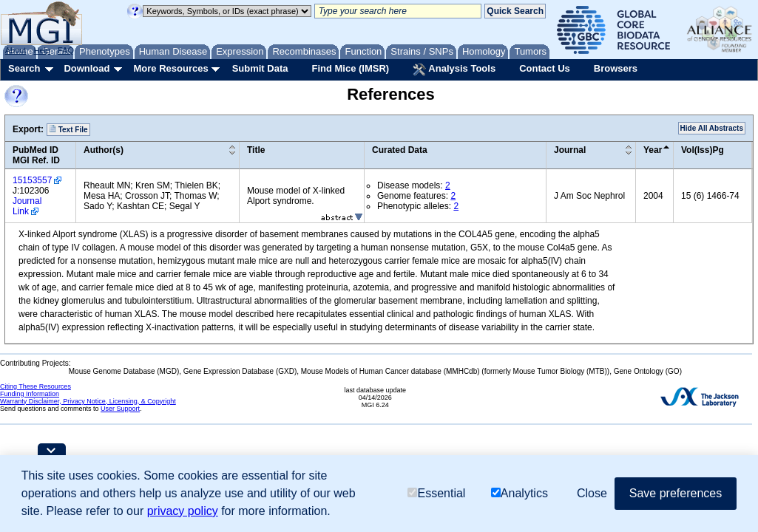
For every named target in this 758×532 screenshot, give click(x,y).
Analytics (520, 493)
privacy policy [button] (183, 511)
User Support (120, 409)
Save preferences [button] (676, 493)
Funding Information (30, 394)
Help (42, 50)
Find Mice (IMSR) (350, 68)
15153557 (32, 180)
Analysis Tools (454, 69)
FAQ (66, 50)
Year (653, 150)
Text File (68, 129)
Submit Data (260, 68)
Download (87, 68)
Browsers (616, 68)
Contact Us (545, 68)
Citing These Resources (35, 386)
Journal (570, 150)
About (16, 50)
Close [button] (592, 493)
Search (24, 68)
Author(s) (104, 150)
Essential (436, 493)
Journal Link (27, 206)
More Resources (170, 68)
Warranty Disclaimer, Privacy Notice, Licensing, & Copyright (88, 401)
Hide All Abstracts (712, 128)
